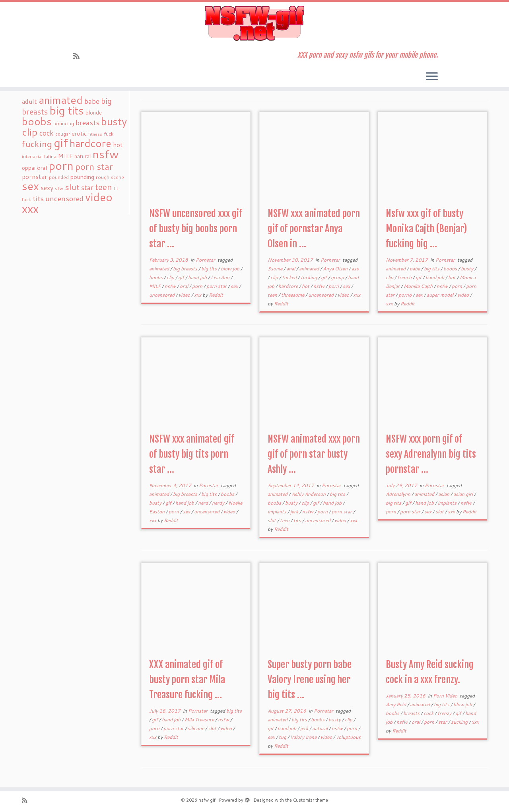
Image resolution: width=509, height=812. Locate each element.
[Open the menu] (432, 77)
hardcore (289, 286)
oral (185, 286)
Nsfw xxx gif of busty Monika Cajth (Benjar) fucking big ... (426, 229)
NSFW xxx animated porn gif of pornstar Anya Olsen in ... (314, 229)
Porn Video (446, 696)
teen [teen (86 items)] (104, 187)
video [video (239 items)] (99, 197)
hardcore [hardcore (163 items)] (90, 143)
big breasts (186, 269)
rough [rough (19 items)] (103, 177)
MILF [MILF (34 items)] (65, 156)
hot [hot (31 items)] (118, 145)
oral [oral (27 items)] (42, 168)
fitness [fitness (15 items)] (95, 134)
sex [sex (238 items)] (30, 186)
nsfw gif (207, 800)
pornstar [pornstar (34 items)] (35, 177)
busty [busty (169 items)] (114, 121)
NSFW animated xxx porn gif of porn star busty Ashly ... (314, 454)
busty (468, 269)
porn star (217, 286)
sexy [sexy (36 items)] (47, 187)
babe (415, 269)
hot (306, 286)
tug (283, 737)
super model (441, 295)
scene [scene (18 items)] (118, 177)
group (338, 277)
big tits (210, 269)
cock (429, 713)
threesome (293, 295)
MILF (155, 286)
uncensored (162, 295)
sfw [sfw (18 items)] (59, 188)
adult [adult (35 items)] (29, 101)
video (185, 295)
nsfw (171, 286)
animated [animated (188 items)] (61, 100)
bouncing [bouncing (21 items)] (64, 123)
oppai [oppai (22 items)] (29, 168)
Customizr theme (311, 800)
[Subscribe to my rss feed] (79, 56)
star (443, 722)
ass (355, 269)
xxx (198, 295)
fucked (290, 277)
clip (171, 277)
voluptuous (348, 737)
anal (291, 269)
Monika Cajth (419, 286)
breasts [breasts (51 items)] (87, 122)
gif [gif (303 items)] (61, 143)
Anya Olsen (336, 269)
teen (273, 295)
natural (321, 728)
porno (406, 295)
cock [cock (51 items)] (47, 133)
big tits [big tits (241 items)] (67, 110)
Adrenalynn (399, 494)
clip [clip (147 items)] (30, 132)
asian (444, 494)
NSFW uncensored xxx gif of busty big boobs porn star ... (196, 229)
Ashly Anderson (309, 494)
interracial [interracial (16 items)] (32, 157)
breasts (412, 713)
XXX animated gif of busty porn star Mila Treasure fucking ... (187, 680)
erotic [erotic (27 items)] (79, 133)
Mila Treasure (200, 720)
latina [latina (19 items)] (50, 156)
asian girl (464, 494)
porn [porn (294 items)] (61, 165)
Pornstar (206, 260)
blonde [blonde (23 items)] (94, 112)
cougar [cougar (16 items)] (63, 134)
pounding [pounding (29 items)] (82, 177)
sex (235, 286)
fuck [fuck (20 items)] (109, 134)
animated (160, 269)
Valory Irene (304, 737)
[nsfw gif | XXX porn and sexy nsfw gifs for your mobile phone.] (254, 23)
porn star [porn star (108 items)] (94, 166)
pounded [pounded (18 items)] (59, 177)
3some (276, 269)
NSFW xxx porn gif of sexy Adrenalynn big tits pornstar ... (431, 454)
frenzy (445, 713)
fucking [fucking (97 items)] (37, 144)
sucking (460, 722)
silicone (196, 728)
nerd (204, 503)
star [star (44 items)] (87, 187)
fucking (309, 277)
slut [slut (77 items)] (72, 187)
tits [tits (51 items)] (38, 198)
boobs (156, 277)
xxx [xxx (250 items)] (30, 208)
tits (298, 520)
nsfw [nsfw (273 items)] (106, 154)
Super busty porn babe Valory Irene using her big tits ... (310, 680)
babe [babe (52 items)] (92, 101)
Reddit (216, 295)
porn (198, 286)
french (405, 277)
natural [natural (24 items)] (83, 156)
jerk (295, 512)
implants (278, 512)
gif (182, 277)
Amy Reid (396, 704)
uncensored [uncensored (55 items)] (64, 198)
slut (272, 520)
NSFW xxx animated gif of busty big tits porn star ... (192, 454)
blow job (231, 269)
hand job (198, 277)
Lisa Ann (221, 277)
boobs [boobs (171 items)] (37, 121)
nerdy (219, 503)
